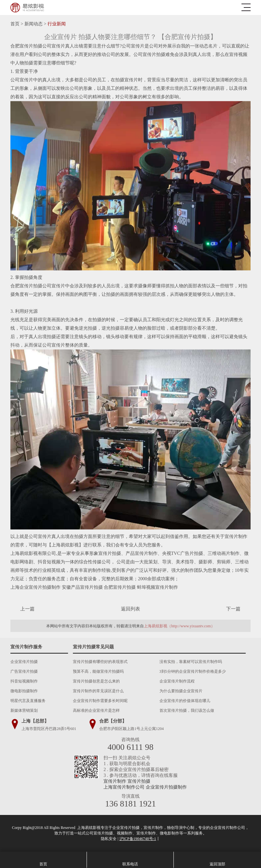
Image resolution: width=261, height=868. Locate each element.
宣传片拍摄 (139, 781)
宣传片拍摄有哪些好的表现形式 (100, 662)
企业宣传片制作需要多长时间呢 (100, 701)
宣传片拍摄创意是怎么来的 (96, 681)
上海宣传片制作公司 (124, 787)
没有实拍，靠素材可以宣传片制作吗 (191, 662)
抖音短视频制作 (24, 681)
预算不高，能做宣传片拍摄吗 (98, 671)
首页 (15, 24)
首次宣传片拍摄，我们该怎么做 (187, 710)
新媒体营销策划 (24, 710)
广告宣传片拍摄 (24, 671)
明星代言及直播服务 (28, 701)
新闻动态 (34, 24)
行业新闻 (57, 24)
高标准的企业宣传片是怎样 (96, 710)
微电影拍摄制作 (24, 691)
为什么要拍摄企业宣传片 (181, 691)
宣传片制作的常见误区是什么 (98, 691)
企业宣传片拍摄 (24, 662)
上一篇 (35, 609)
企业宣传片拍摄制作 (166, 787)
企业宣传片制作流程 (177, 681)
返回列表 (130, 609)
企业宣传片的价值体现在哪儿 (185, 701)
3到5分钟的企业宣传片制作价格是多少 (193, 671)
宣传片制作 (115, 781)
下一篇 (226, 609)
